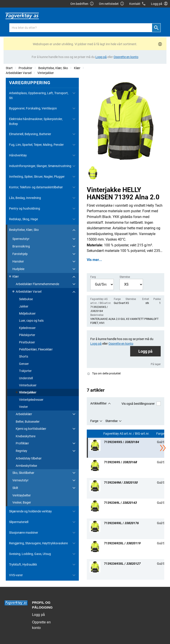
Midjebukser (27, 313)
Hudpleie (18, 269)
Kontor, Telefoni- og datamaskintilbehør (36, 187)
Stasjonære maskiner (24, 533)
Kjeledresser (27, 328)
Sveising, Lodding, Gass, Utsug (30, 554)
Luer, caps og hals (31, 321)
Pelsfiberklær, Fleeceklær (36, 349)
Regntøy (21, 451)
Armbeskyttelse (26, 466)
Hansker (18, 261)
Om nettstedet (112, 4)
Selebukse (26, 299)
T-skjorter (25, 371)
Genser (24, 364)
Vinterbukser (28, 385)
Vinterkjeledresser (31, 400)
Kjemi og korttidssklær (31, 429)
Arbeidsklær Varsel (19, 73)
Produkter (25, 68)
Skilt (15, 488)
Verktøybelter (22, 495)
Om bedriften (82, 4)
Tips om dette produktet (104, 374)
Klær (77, 68)
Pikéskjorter (27, 335)
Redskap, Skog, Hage (23, 219)
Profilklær (22, 443)
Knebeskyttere (26, 436)
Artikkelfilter (99, 403)
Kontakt (138, 4)
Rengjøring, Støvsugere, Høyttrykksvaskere (38, 543)
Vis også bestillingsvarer (141, 404)
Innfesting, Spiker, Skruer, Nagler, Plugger (37, 177)
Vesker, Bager (22, 502)
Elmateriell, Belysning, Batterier (30, 134)
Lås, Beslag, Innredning (25, 198)
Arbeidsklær (24, 414)
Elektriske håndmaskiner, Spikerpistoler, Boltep (36, 121)
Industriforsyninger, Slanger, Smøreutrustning (40, 166)
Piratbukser (27, 342)
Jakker (24, 306)
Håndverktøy (18, 155)
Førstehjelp (20, 254)
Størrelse (111, 421)
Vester (23, 407)
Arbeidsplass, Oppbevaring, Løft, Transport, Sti (39, 95)
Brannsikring (21, 246)
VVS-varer (16, 575)
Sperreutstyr (21, 239)
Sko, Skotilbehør (23, 473)
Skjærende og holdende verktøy (30, 511)
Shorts (24, 356)
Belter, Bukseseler (28, 422)
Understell (26, 378)
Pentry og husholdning (25, 208)
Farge (94, 421)
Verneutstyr (20, 480)
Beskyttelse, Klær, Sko (53, 68)
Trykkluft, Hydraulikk (23, 564)
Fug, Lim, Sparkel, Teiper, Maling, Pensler (36, 145)
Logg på (145, 351)
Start (9, 68)
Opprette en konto (42, 625)
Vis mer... (94, 260)
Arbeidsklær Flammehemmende (37, 284)
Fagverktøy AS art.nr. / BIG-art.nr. (127, 434)
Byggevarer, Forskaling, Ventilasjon (33, 108)
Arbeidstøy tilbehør (29, 458)
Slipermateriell (19, 522)
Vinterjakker (46, 73)
